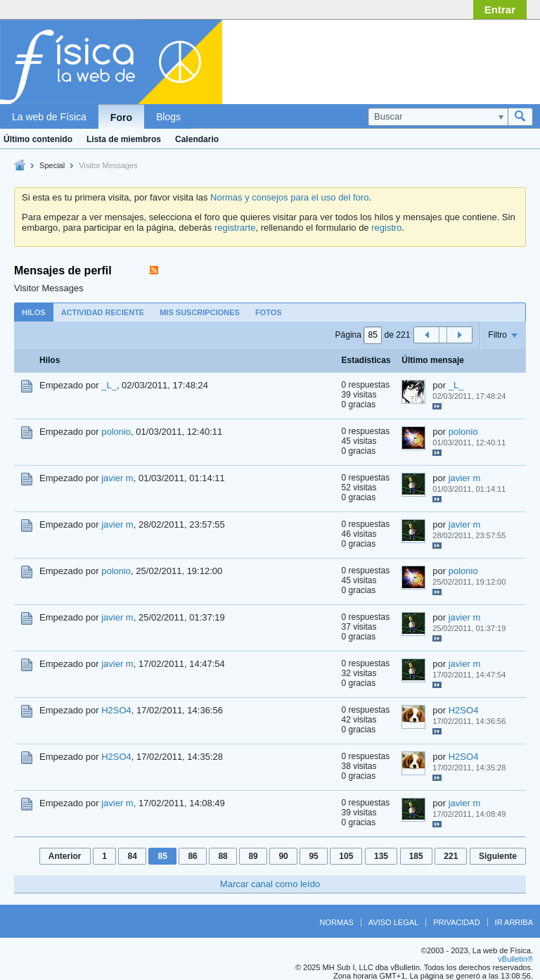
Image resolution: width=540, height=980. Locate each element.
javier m (117, 478)
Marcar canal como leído (270, 884)
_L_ (109, 385)
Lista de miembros (124, 139)
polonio (116, 432)
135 (381, 856)
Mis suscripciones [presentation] (200, 312)
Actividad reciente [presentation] (103, 312)
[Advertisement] (420, 58)
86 (192, 856)
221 (451, 856)
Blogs (168, 117)
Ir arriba (514, 922)
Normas (337, 922)
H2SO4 (116, 710)
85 (162, 856)
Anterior (65, 856)
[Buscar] (438, 117)
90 (283, 856)
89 (253, 856)
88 (223, 856)
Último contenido (38, 139)
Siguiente (498, 856)
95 (313, 856)
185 (416, 856)
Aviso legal (393, 922)
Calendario (197, 139)
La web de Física (49, 117)
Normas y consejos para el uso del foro (289, 197)
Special (52, 165)
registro (386, 228)
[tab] (34, 312)
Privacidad (456, 922)
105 (346, 856)
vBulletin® (515, 959)
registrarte (235, 228)
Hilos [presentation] (34, 312)
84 (132, 856)
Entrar (500, 9)
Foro (121, 117)
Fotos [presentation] (269, 312)
